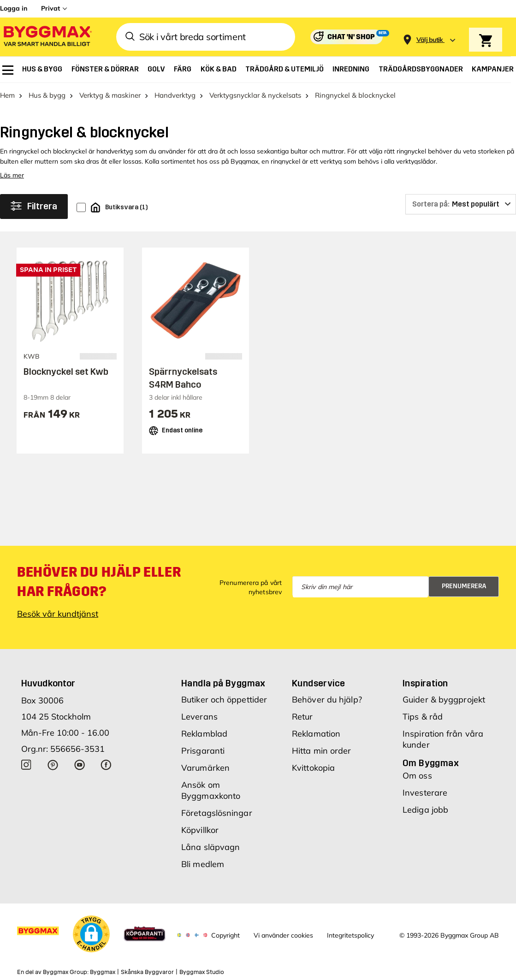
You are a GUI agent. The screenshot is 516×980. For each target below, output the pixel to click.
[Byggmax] (47, 37)
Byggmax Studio (202, 972)
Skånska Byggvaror (147, 972)
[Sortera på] (461, 204)
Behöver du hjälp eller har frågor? (99, 582)
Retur (302, 717)
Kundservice (318, 683)
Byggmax (103, 972)
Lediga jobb (425, 810)
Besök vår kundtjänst (58, 614)
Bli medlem (203, 864)
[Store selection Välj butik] (430, 40)
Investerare (425, 793)
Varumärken (205, 768)
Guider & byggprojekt (444, 700)
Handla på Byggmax (223, 683)
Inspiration (425, 683)
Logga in (14, 8)
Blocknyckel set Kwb (66, 372)
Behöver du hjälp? (327, 700)
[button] (91, 934)
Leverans (199, 717)
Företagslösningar (217, 813)
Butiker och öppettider (224, 700)
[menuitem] (8, 70)
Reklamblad (204, 734)
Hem (7, 95)
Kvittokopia (313, 768)
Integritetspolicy (350, 935)
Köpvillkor (200, 830)
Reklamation (316, 734)
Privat (50, 8)
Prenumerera (464, 586)
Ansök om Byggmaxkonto (211, 790)
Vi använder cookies (283, 935)
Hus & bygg (47, 95)
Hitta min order (322, 751)
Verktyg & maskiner (110, 95)
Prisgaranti (203, 751)
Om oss (417, 776)
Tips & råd (423, 717)
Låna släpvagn (211, 847)
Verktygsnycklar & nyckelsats (255, 95)
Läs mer (12, 175)
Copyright (225, 935)
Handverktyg (175, 95)
